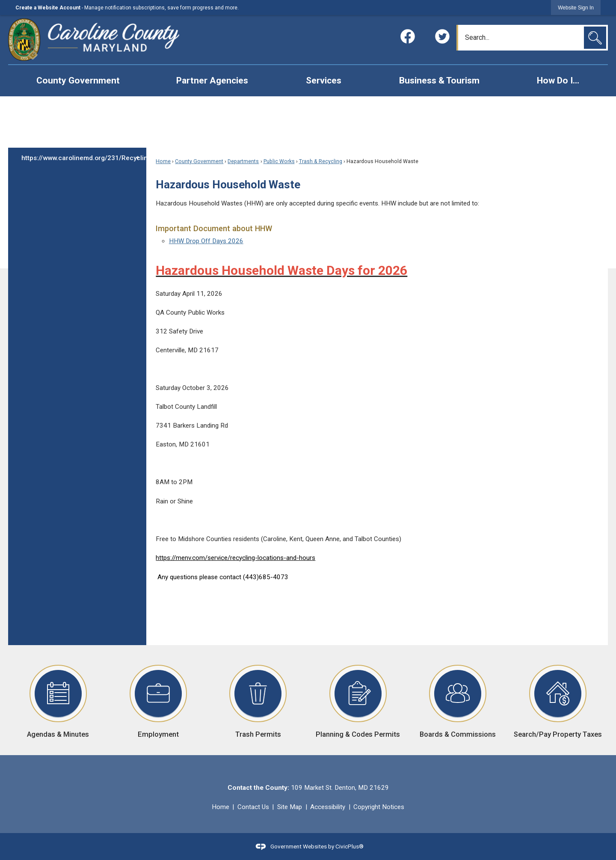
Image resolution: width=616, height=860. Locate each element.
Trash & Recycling (321, 161)
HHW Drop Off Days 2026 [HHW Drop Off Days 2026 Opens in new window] (206, 241)
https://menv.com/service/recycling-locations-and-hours (235, 558)
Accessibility (328, 807)
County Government (199, 161)
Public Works (279, 161)
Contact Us (253, 807)
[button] (595, 38)
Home (163, 161)
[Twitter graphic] (442, 36)
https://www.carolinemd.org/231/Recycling (84, 158)
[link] (576, 7)
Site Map (290, 807)
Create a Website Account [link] (48, 8)
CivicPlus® (349, 846)
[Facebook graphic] (408, 36)
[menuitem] (78, 81)
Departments (243, 161)
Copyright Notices (379, 807)
